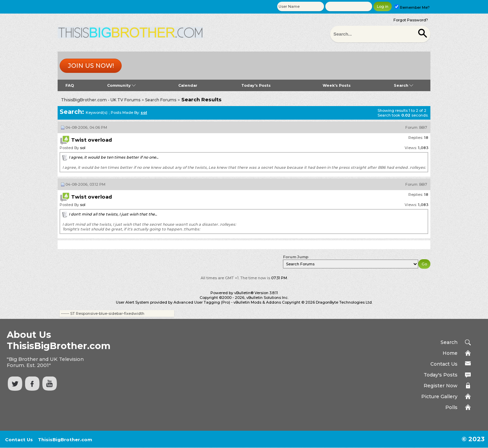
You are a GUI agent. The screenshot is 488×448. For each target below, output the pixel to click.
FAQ (70, 85)
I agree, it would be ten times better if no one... (114, 157)
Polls (451, 407)
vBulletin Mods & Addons (257, 302)
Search (403, 85)
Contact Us (444, 364)
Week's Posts (337, 85)
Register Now (441, 386)
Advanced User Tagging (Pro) (202, 302)
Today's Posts (256, 85)
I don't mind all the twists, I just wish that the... (113, 214)
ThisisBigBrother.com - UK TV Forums (101, 100)
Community (121, 85)
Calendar (188, 85)
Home (450, 353)
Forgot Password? (411, 20)
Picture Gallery (439, 396)
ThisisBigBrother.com (65, 440)
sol (83, 148)
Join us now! (91, 66)
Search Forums (161, 100)
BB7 (423, 127)
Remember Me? (412, 7)
